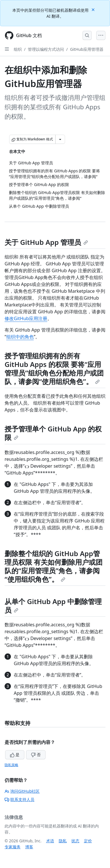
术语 (50, 841)
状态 (75, 841)
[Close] (94, 9)
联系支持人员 (19, 799)
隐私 (63, 841)
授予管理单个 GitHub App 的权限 (53, 433)
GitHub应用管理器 (87, 49)
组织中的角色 (20, 337)
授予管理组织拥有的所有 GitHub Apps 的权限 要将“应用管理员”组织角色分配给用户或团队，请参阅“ (54, 369)
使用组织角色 (62, 381)
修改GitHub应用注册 (26, 318)
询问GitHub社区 (22, 791)
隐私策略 (11, 765)
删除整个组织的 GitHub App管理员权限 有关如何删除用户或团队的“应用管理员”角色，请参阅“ (54, 566)
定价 (88, 841)
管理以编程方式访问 (46, 49)
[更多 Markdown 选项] (60, 139)
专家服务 (13, 847)
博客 (29, 847)
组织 (18, 49)
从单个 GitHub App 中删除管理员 (53, 606)
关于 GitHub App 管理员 (46, 242)
